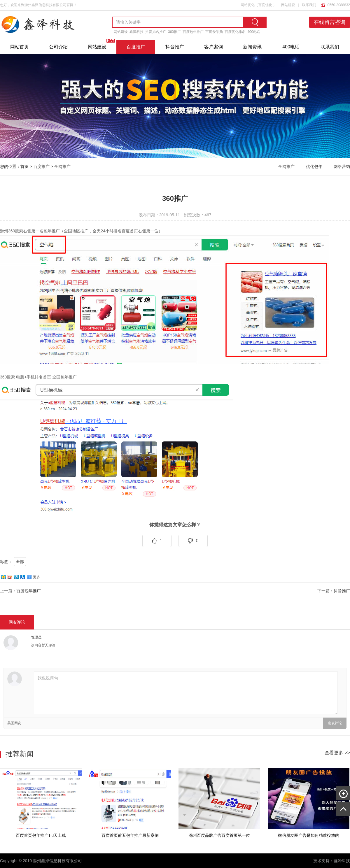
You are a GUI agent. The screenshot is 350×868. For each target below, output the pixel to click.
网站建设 (288, 5)
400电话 (254, 32)
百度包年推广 (193, 32)
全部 (20, 562)
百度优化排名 (235, 32)
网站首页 (20, 47)
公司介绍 (58, 47)
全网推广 (62, 166)
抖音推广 (175, 47)
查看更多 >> (337, 753)
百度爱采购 (214, 32)
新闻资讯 (252, 47)
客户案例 (213, 47)
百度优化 (265, 5)
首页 (24, 166)
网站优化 (248, 5)
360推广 (174, 32)
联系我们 (309, 5)
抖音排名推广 (156, 32)
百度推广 (136, 47)
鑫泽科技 (136, 32)
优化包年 (314, 166)
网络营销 (342, 166)
